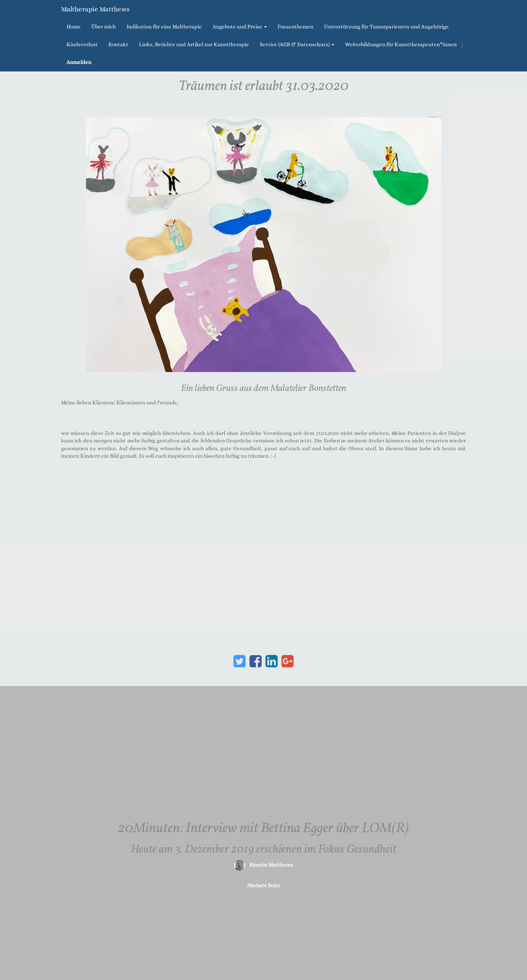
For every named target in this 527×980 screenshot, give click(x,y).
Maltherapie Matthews (95, 9)
